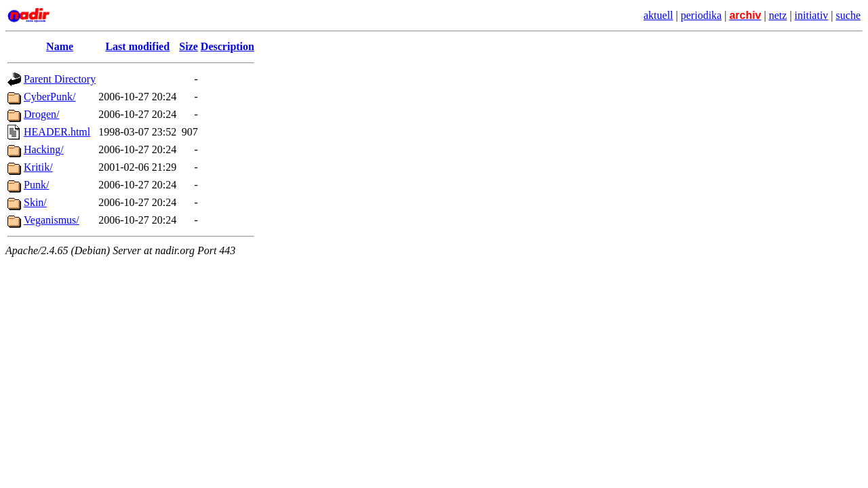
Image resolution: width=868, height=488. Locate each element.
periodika (701, 15)
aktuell (658, 15)
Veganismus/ (52, 220)
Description (228, 46)
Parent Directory (60, 79)
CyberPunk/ (50, 97)
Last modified (137, 46)
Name (60, 46)
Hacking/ (44, 149)
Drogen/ (41, 114)
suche (848, 15)
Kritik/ (38, 167)
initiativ (812, 15)
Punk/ (36, 185)
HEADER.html (57, 132)
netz (778, 15)
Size (189, 46)
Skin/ (35, 202)
